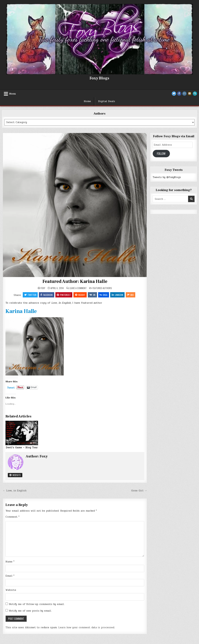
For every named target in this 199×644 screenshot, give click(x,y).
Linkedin (118, 295)
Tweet (11, 387)
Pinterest (64, 295)
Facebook (46, 295)
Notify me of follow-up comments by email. (37, 604)
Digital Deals (107, 101)
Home (87, 101)
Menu (12, 94)
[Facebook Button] (179, 94)
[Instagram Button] (184, 94)
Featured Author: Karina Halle (75, 281)
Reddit (80, 295)
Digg (104, 295)
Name (10, 562)
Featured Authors (102, 288)
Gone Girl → (139, 491)
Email (10, 576)
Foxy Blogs (99, 78)
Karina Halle (21, 311)
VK (92, 295)
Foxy (43, 288)
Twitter (30, 295)
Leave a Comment (78, 288)
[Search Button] (195, 94)
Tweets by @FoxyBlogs (167, 177)
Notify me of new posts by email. (30, 611)
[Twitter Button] (174, 94)
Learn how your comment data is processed (86, 628)
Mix (131, 295)
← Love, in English (15, 491)
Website (15, 475)
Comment (12, 517)
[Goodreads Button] (190, 94)
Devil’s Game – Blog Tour (22, 448)
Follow (161, 153)
